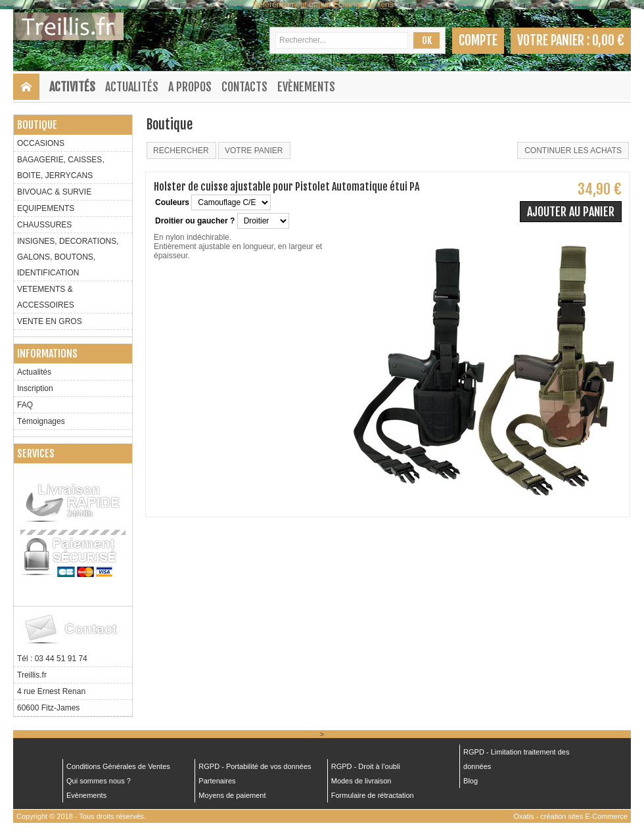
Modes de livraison (361, 781)
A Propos (190, 87)
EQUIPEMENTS (46, 208)
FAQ (25, 405)
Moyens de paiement (232, 795)
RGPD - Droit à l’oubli (366, 766)
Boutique (37, 125)
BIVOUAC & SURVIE (54, 192)
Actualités (132, 87)
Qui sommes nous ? (99, 781)
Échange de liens (363, 5)
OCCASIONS (41, 143)
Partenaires (217, 781)
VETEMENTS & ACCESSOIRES (46, 297)
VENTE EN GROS (50, 321)
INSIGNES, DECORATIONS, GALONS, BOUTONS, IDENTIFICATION (68, 257)
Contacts (244, 87)
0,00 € (608, 40)
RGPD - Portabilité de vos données (255, 766)
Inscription (35, 388)
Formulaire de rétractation (373, 795)
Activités (72, 87)
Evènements (306, 87)
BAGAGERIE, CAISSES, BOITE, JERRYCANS (61, 168)
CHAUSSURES (44, 225)
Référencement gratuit (292, 5)
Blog (471, 781)
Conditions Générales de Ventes (118, 766)
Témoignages (41, 421)
